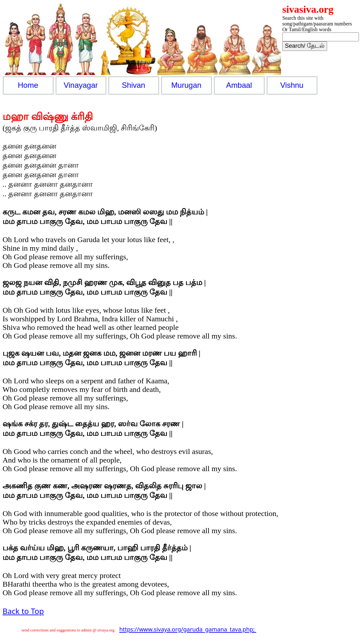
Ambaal (239, 85)
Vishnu (292, 85)
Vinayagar (81, 85)
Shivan (133, 85)
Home (28, 85)
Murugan (186, 85)
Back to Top (23, 611)
